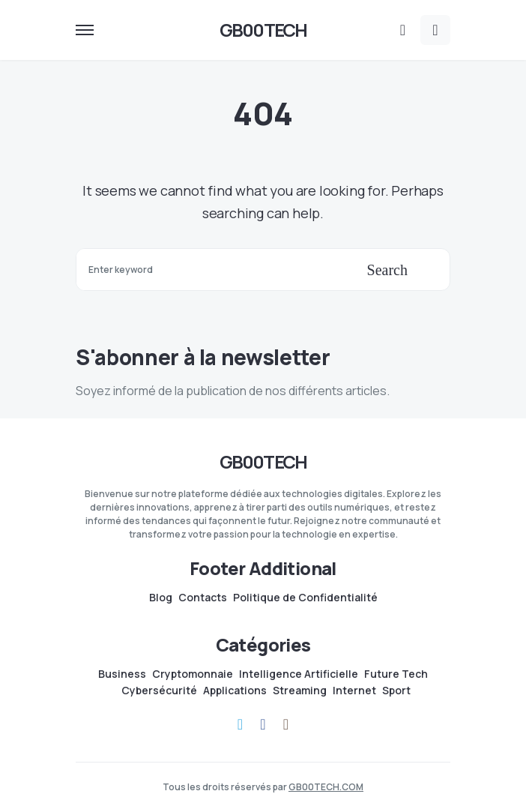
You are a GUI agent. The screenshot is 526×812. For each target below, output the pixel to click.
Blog (161, 598)
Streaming (300, 691)
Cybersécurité (159, 691)
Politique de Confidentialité (305, 598)
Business (122, 674)
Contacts (203, 598)
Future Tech (396, 674)
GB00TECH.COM (326, 787)
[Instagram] (286, 724)
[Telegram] (240, 724)
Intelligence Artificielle (299, 674)
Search (387, 270)
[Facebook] (263, 724)
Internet (354, 691)
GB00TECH (263, 30)
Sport (396, 691)
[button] (85, 30)
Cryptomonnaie (193, 674)
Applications (235, 691)
